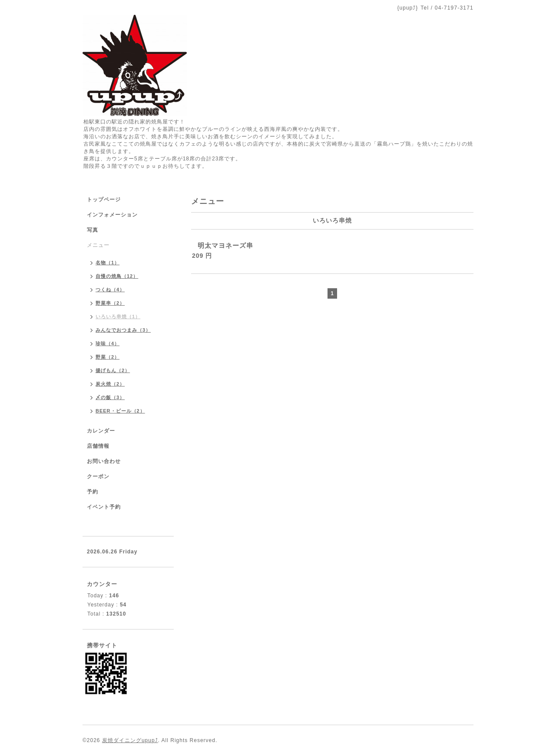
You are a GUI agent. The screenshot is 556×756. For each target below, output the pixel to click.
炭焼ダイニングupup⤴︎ (130, 740)
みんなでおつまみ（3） (123, 330)
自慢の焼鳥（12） (117, 276)
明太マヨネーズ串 (225, 245)
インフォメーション (112, 215)
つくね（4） (110, 290)
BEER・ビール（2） (120, 411)
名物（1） (108, 263)
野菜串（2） (110, 303)
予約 (93, 492)
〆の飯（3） (110, 397)
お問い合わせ (104, 461)
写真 (93, 230)
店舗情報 (98, 446)
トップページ (104, 200)
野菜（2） (108, 357)
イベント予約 (104, 507)
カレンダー (101, 431)
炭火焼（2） (110, 384)
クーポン (98, 476)
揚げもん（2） (113, 370)
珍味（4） (108, 343)
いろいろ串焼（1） (118, 316)
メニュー (98, 245)
